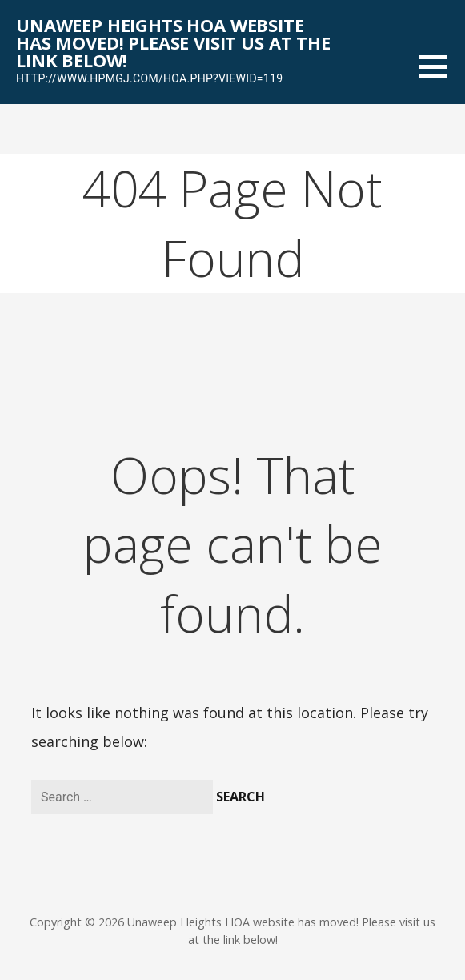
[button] (442, 76)
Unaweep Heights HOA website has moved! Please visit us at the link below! (173, 42)
